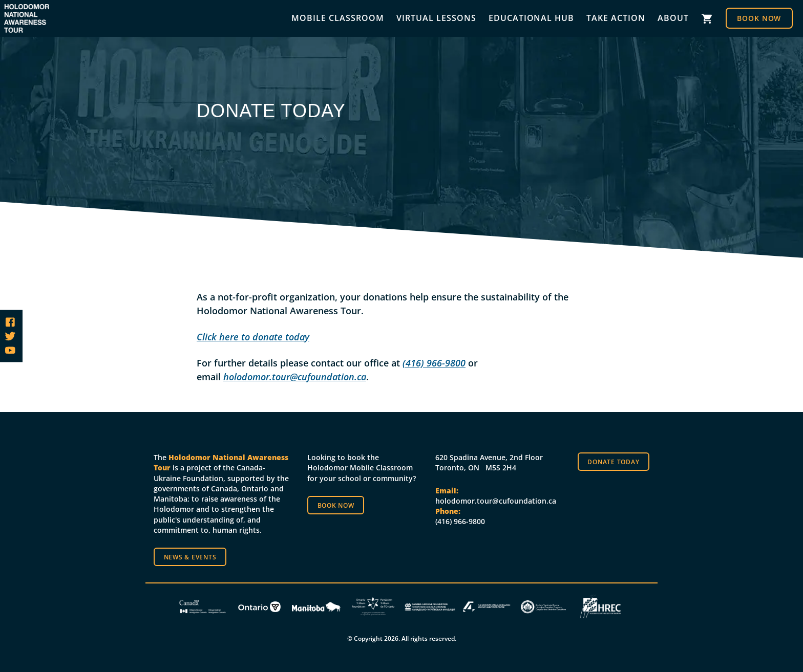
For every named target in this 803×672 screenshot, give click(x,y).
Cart (707, 19)
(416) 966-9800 (434, 363)
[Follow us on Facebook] (10, 322)
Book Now (759, 18)
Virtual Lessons (436, 18)
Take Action (616, 18)
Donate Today (613, 462)
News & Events (190, 557)
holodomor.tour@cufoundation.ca (295, 377)
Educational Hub (532, 18)
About (673, 18)
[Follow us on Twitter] (10, 336)
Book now (336, 505)
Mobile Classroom (338, 18)
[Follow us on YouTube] (10, 350)
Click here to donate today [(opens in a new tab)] (253, 337)
